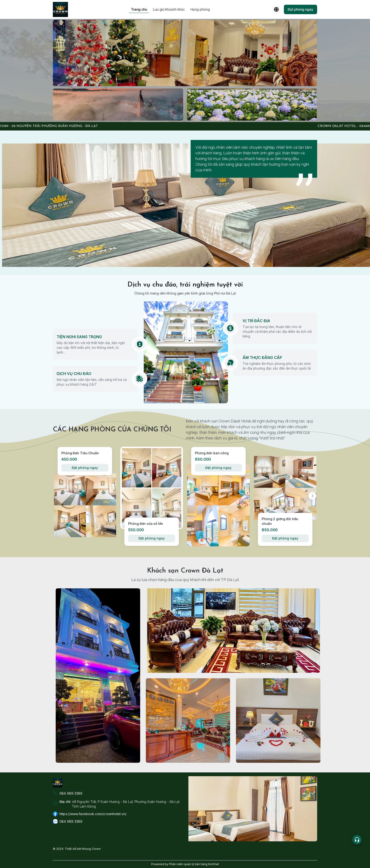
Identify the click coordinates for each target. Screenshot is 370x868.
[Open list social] (357, 840)
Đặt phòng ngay (85, 468)
